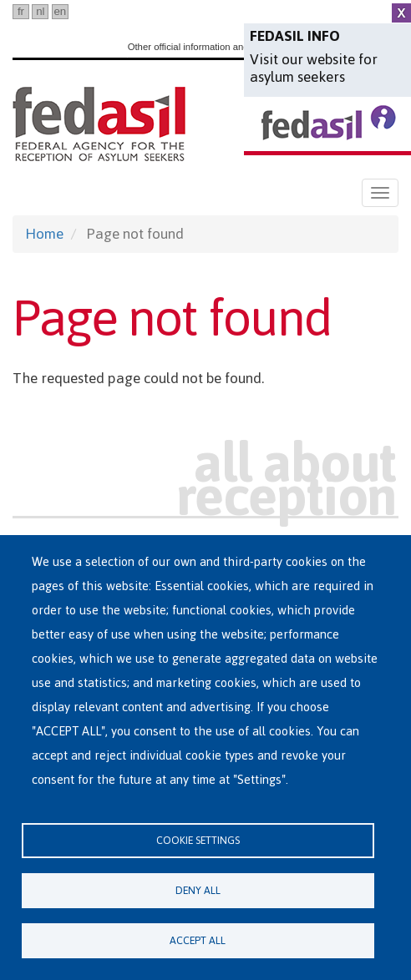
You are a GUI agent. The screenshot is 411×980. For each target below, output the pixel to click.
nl (40, 11)
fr (21, 11)
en (60, 11)
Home (44, 234)
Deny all (198, 890)
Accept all (198, 940)
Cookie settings (198, 840)
